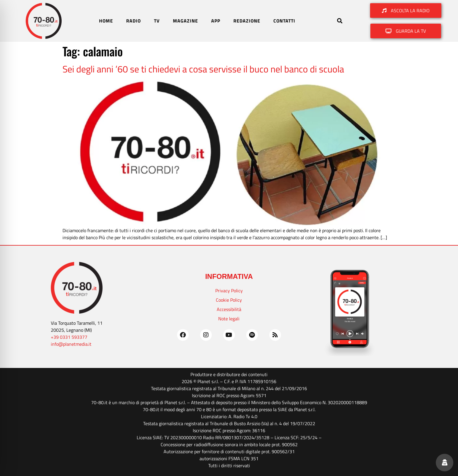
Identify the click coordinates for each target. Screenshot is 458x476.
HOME (106, 21)
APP (216, 21)
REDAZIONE (247, 21)
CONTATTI (284, 21)
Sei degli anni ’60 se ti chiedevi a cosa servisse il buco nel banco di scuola (203, 69)
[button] (340, 21)
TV (157, 21)
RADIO (133, 21)
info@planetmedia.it (71, 344)
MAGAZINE (185, 21)
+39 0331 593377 (69, 337)
